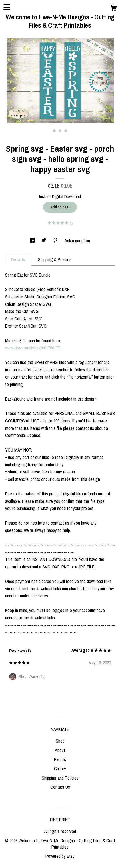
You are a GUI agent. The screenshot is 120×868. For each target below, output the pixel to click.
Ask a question (77, 241)
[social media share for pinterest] (56, 241)
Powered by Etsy (60, 856)
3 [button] (66, 131)
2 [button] (60, 131)
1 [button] (54, 131)
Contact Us (60, 787)
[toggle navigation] (7, 7)
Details (18, 259)
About (60, 750)
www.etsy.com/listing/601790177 (33, 348)
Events (60, 759)
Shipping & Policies (55, 259)
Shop (60, 741)
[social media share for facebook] (33, 241)
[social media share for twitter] (44, 241)
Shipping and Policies (60, 778)
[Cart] (113, 9)
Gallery (60, 769)
